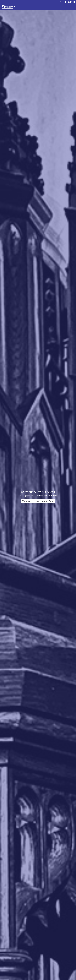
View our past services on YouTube (38, 501)
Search (62, 2)
